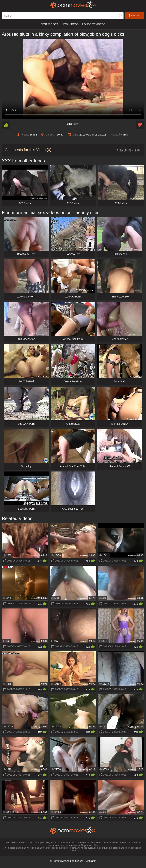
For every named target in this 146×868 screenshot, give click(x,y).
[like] (6, 125)
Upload (135, 16)
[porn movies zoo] (73, 5)
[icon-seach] (120, 16)
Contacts (91, 861)
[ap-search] (63, 16)
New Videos (70, 24)
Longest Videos (94, 24)
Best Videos (49, 24)
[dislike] (140, 125)
